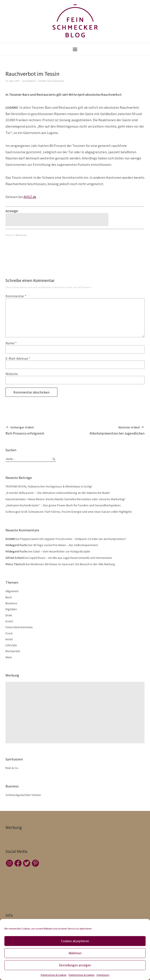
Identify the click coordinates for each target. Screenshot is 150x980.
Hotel (9, 639)
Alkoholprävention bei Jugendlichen (117, 430)
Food (9, 633)
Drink (9, 615)
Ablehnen (75, 953)
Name (11, 343)
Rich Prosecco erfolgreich (25, 430)
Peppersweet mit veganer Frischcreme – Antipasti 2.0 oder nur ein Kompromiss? (73, 539)
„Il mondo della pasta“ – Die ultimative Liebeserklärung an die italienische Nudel (58, 493)
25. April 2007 (13, 81)
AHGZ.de (30, 197)
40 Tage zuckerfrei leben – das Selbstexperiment (66, 545)
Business (11, 603)
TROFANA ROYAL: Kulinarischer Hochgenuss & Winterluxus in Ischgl (49, 486)
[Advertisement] (58, 220)
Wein (9, 657)
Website (12, 374)
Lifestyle (11, 645)
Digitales (11, 609)
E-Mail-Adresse (18, 358)
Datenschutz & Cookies (54, 975)
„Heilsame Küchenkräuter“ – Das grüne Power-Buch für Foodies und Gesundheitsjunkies (63, 505)
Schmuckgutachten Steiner (23, 795)
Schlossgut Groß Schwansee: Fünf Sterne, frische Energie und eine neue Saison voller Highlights (69, 512)
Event (9, 621)
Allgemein (12, 591)
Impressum (103, 975)
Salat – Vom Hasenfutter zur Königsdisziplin (62, 551)
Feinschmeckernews (19, 627)
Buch (9, 597)
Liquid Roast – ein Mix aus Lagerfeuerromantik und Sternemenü (70, 558)
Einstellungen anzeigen (75, 965)
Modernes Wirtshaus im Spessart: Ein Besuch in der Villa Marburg (73, 564)
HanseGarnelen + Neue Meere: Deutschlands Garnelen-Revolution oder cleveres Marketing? (65, 499)
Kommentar (16, 296)
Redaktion (31, 81)
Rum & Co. (12, 768)
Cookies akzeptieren (75, 941)
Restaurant (21, 235)
